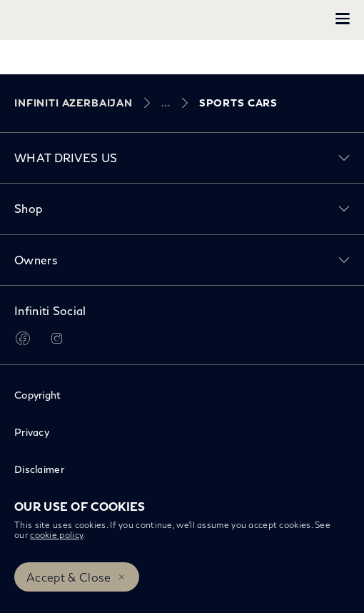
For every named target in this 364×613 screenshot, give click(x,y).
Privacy (32, 432)
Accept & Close (69, 577)
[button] (343, 19)
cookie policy (56, 535)
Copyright (38, 395)
